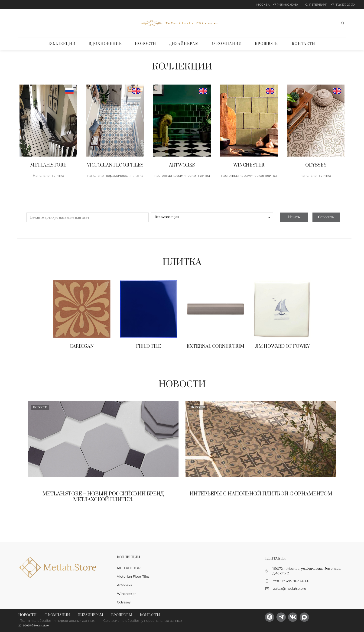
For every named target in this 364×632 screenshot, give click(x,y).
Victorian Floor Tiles (133, 576)
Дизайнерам (184, 44)
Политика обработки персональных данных (57, 621)
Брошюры (267, 44)
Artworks (124, 585)
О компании (227, 44)
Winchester (126, 594)
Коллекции (62, 44)
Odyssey (124, 602)
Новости (146, 44)
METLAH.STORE (130, 568)
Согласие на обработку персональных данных (143, 621)
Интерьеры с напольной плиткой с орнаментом (261, 494)
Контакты (304, 44)
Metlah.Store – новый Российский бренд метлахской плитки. (103, 497)
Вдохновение (105, 44)
